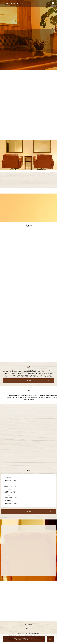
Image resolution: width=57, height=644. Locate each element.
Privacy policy (28, 625)
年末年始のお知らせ (11, 498)
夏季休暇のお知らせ (11, 480)
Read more (28, 381)
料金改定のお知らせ (11, 486)
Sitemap (29, 629)
